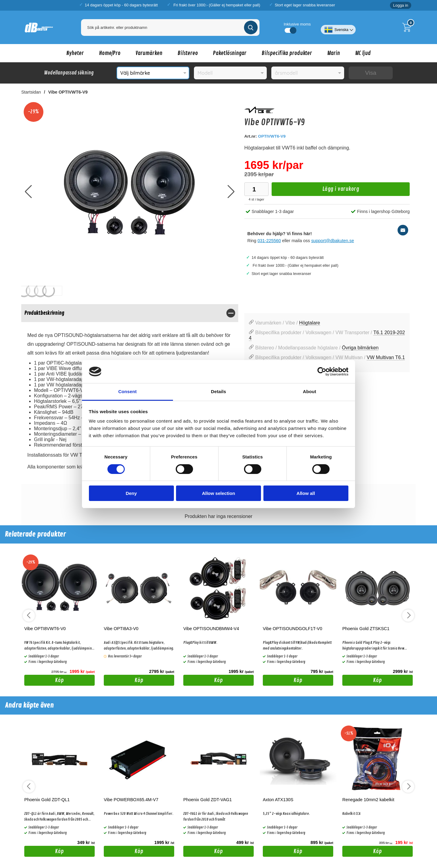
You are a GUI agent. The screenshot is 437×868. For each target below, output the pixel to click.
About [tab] (310, 391)
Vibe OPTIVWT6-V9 (68, 92)
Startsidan (31, 92)
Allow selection (218, 493)
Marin (334, 53)
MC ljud (363, 53)
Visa (371, 73)
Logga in (401, 5)
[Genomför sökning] (251, 27)
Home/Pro (110, 53)
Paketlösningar (230, 53)
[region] (130, 313)
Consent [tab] (128, 391)
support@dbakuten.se (332, 241)
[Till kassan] (408, 27)
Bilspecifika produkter (287, 53)
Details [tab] (218, 391)
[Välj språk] (338, 27)
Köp (44, 681)
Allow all (306, 493)
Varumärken (149, 53)
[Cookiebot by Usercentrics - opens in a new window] (322, 372)
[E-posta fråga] (403, 230)
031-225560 (269, 241)
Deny (131, 493)
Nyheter (75, 53)
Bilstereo (188, 53)
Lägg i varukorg (315, 191)
